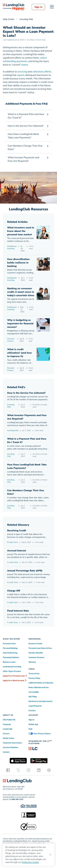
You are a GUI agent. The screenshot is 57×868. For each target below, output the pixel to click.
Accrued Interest (17, 550)
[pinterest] (49, 770)
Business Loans (9, 662)
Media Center (9, 738)
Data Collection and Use (39, 687)
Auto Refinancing (10, 653)
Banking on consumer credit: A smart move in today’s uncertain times (21, 292)
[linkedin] (39, 770)
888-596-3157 (18, 799)
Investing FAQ (11, 406)
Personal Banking (10, 648)
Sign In (38, 7)
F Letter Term (12, 622)
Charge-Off (14, 591)
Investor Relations (10, 747)
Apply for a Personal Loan (14, 676)
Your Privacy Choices (40, 733)
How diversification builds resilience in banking (18, 263)
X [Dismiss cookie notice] (50, 855)
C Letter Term (13, 602)
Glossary (32, 662)
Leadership (8, 729)
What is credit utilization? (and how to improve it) (19, 353)
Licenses (32, 710)
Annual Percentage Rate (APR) (25, 571)
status (25, 65)
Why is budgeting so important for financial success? (20, 323)
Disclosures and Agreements (40, 701)
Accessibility (34, 692)
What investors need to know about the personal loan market (21, 231)
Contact (6, 752)
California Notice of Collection (41, 683)
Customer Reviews (36, 657)
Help (31, 729)
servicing (22, 72)
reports (21, 75)
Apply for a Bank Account (14, 680)
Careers (6, 733)
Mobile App (33, 724)
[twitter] (18, 770)
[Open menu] (52, 7)
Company (7, 724)
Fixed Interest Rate (18, 611)
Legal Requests (35, 706)
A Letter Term (13, 562)
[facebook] (8, 770)
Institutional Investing (12, 247)
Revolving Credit (17, 530)
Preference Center (30, 862)
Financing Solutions (11, 657)
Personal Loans (9, 643)
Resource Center (35, 643)
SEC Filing (33, 697)
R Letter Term (13, 542)
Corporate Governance (12, 743)
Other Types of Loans (12, 671)
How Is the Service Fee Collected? (26, 393)
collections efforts (42, 72)
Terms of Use (34, 673)
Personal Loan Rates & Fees (40, 648)
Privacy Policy (34, 678)
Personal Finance (11, 340)
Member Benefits (36, 653)
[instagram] (28, 770)
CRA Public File (9, 720)
